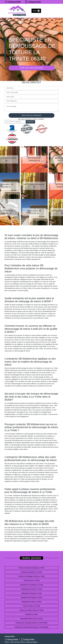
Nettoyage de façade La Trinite (32, 593)
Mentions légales (32, 642)
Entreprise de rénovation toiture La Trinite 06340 (31, 623)
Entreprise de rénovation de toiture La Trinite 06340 (31, 627)
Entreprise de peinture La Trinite (31, 572)
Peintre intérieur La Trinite (31, 606)
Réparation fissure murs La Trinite (31, 619)
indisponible (13, 2)
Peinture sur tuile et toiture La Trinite (32, 610)
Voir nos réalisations (32, 68)
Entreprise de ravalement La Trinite (31, 585)
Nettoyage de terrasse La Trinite (31, 589)
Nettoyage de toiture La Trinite (31, 602)
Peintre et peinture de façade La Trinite (31, 568)
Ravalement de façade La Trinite (31, 597)
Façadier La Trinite (31, 614)
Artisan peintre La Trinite (31, 580)
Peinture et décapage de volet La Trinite (31, 576)
